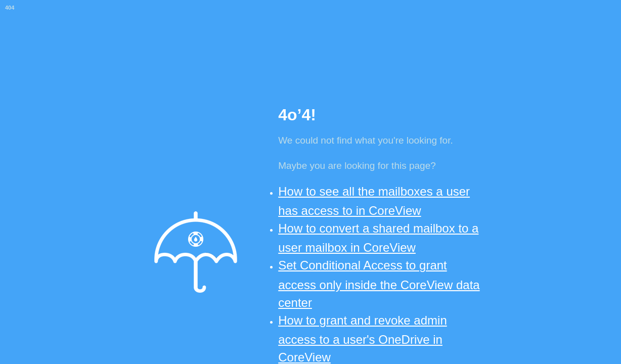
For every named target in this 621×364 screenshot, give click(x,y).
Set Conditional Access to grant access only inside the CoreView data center (379, 284)
